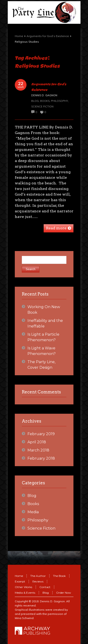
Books (45, 101)
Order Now (64, 593)
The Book (59, 576)
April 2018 (37, 442)
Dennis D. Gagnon (52, 601)
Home (19, 36)
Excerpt (20, 581)
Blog (35, 101)
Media (33, 512)
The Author (38, 576)
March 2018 (38, 450)
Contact (45, 587)
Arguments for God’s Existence (48, 36)
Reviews (38, 581)
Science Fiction (42, 107)
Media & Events (25, 593)
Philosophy (59, 101)
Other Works (23, 587)
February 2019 (41, 434)
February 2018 (41, 458)
